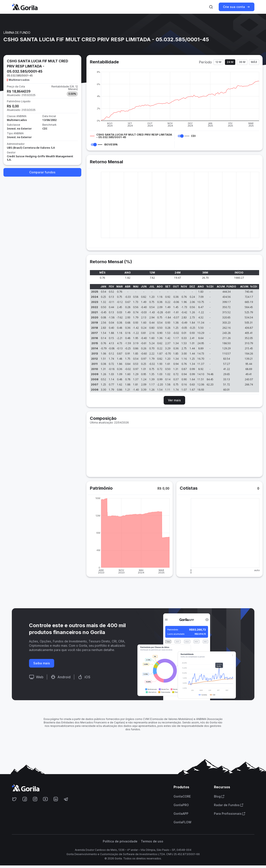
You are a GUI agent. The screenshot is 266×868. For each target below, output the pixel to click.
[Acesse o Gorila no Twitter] (14, 799)
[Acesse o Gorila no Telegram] (66, 799)
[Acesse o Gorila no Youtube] (45, 799)
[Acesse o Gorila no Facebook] (25, 799)
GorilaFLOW (182, 822)
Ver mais (174, 400)
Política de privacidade (120, 841)
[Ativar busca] (211, 7)
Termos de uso (152, 841)
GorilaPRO (181, 805)
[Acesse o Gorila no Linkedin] (56, 799)
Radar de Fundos (229, 805)
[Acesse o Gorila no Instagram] (35, 799)
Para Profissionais (230, 814)
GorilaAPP (181, 814)
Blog (219, 796)
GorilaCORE (182, 796)
